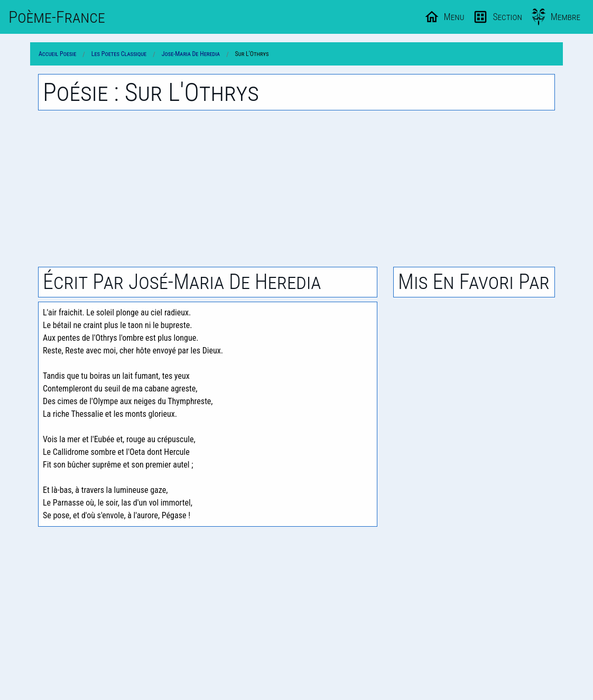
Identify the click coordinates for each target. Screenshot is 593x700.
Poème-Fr (57, 17)
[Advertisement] (296, 189)
